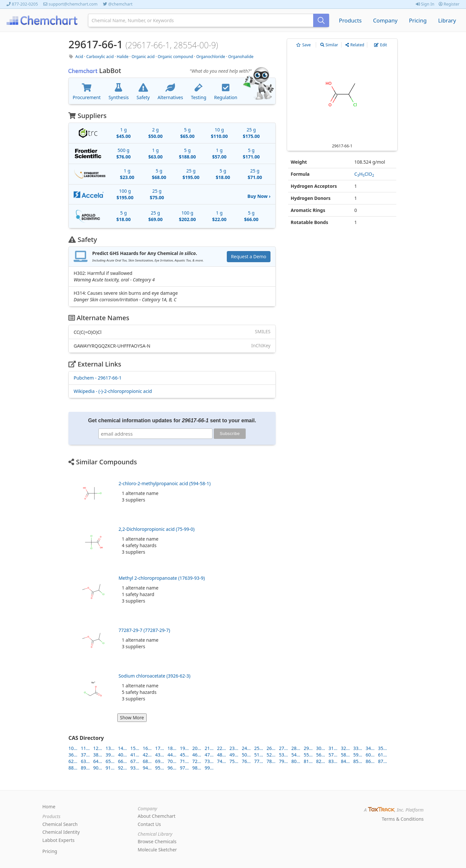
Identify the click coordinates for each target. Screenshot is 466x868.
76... (246, 761)
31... (333, 748)
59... (358, 755)
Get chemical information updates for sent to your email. (172, 420)
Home (49, 807)
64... (98, 761)
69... (160, 761)
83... (333, 761)
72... (197, 761)
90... (98, 768)
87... (382, 761)
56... (320, 755)
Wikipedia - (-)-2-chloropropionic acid (113, 391)
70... (172, 761)
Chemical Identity (61, 832)
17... (160, 748)
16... (147, 748)
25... (259, 748)
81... (308, 761)
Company (385, 20)
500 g (124, 153)
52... (271, 755)
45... (184, 755)
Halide (123, 57)
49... (234, 755)
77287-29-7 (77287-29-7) (144, 630)
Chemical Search (60, 824)
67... (135, 761)
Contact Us (149, 824)
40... (122, 755)
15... (135, 748)
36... (73, 755)
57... (333, 755)
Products (350, 20)
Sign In (425, 4)
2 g (155, 133)
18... (172, 748)
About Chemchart (157, 816)
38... (98, 755)
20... (197, 748)
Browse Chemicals (157, 841)
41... (135, 755)
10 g (219, 133)
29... (308, 748)
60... (370, 755)
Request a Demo (249, 256)
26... (271, 748)
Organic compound (175, 57)
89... (85, 768)
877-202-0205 (25, 4)
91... (110, 768)
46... (197, 755)
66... (122, 761)
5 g (187, 133)
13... (110, 748)
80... (296, 761)
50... (246, 755)
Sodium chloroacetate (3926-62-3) (155, 676)
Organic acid (143, 57)
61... (382, 755)
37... (85, 755)
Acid (79, 57)
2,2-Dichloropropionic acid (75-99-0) (157, 529)
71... (184, 761)
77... (259, 761)
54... (296, 755)
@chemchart (120, 4)
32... (345, 748)
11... (85, 748)
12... (98, 748)
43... (160, 755)
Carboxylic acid (100, 57)
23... (234, 748)
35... (382, 748)
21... (209, 748)
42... (147, 755)
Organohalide (241, 57)
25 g (251, 133)
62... (73, 761)
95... (160, 768)
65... (110, 761)
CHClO (364, 174)
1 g (124, 133)
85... (358, 761)
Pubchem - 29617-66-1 (98, 378)
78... (271, 761)
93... (135, 768)
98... (197, 768)
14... (122, 748)
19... (184, 748)
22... (221, 748)
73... (209, 761)
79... (283, 761)
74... (221, 761)
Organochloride (211, 57)
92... (122, 768)
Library (447, 20)
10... (73, 748)
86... (370, 761)
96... (172, 768)
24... (246, 748)
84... (345, 761)
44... (172, 755)
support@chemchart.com (73, 4)
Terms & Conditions (403, 819)
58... (345, 755)
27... (283, 748)
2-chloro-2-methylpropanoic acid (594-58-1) (165, 483)
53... (283, 755)
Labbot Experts (58, 840)
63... (85, 761)
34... (370, 748)
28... (296, 748)
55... (308, 755)
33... (358, 748)
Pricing (418, 20)
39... (110, 755)
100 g (125, 194)
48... (221, 755)
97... (184, 768)
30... (320, 748)
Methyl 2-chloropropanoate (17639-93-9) (162, 578)
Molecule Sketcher (157, 850)
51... (259, 755)
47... (209, 755)
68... (147, 761)
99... (209, 768)
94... (147, 768)
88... (73, 768)
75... (234, 761)
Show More (132, 718)
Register (449, 4)
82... (320, 761)
